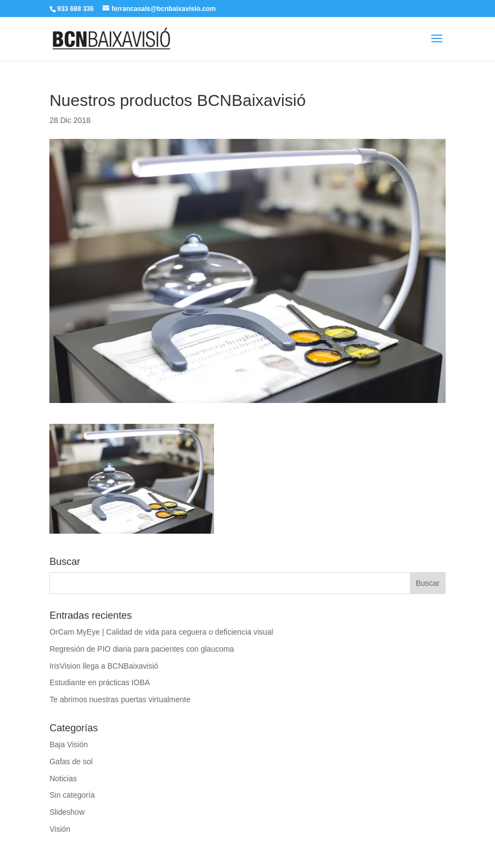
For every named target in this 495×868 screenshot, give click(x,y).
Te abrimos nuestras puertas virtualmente (120, 699)
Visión (60, 829)
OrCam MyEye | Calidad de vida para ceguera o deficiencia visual (161, 632)
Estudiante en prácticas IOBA (100, 682)
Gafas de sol (71, 761)
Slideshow (67, 812)
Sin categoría (72, 795)
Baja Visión (69, 744)
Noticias (63, 779)
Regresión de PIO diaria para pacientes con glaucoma (142, 649)
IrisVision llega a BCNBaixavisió (104, 666)
